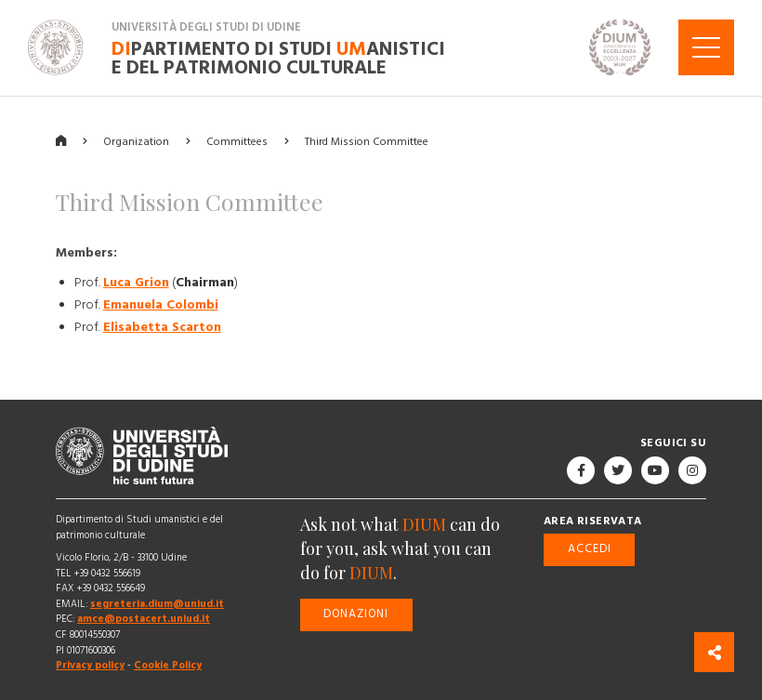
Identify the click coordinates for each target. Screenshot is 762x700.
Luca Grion (136, 282)
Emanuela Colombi (161, 304)
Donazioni (356, 614)
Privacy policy (90, 665)
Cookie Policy (168, 665)
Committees (237, 141)
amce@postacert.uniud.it (144, 619)
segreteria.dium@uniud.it (157, 604)
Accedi (590, 549)
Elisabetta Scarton (162, 326)
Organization (136, 141)
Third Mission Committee (367, 141)
